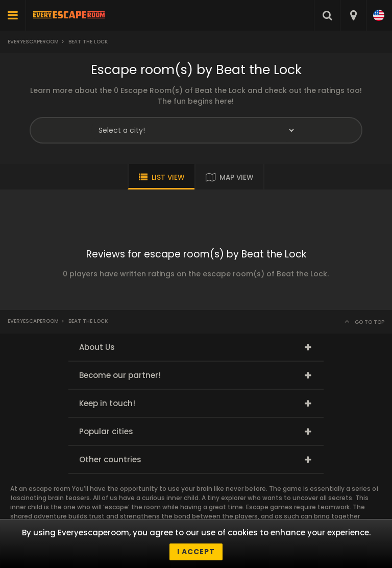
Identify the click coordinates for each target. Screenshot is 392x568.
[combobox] (353, 15)
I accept (196, 552)
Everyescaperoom (33, 42)
